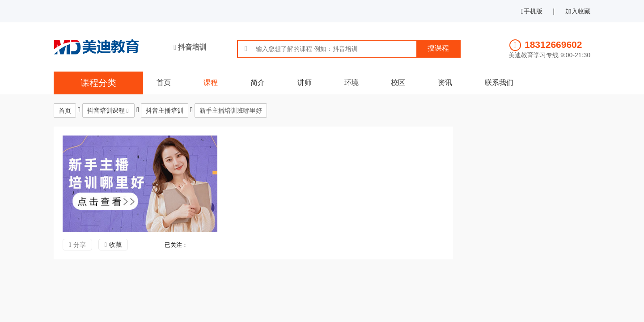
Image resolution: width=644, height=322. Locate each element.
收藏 (115, 245)
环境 (352, 83)
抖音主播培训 (165, 110)
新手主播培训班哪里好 (231, 110)
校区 (398, 83)
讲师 (305, 83)
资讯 (445, 83)
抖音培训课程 (106, 110)
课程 (211, 83)
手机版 (532, 11)
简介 (258, 83)
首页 (164, 83)
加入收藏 (578, 11)
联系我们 (499, 83)
